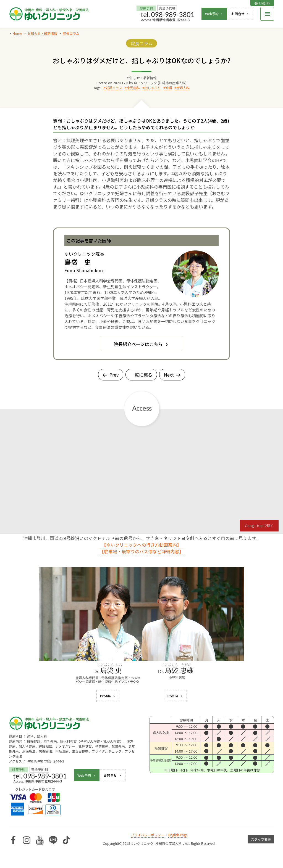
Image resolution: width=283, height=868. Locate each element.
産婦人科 (183, 88)
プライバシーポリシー (148, 835)
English (262, 3)
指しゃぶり (153, 88)
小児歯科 (133, 88)
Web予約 (214, 14)
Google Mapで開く (259, 526)
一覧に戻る (141, 375)
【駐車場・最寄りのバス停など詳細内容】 (141, 551)
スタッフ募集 (261, 839)
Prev (111, 375)
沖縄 (169, 88)
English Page (178, 835)
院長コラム (141, 43)
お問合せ (240, 14)
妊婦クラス (114, 88)
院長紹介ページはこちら (141, 344)
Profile (108, 696)
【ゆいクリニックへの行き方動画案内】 (141, 545)
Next (172, 375)
